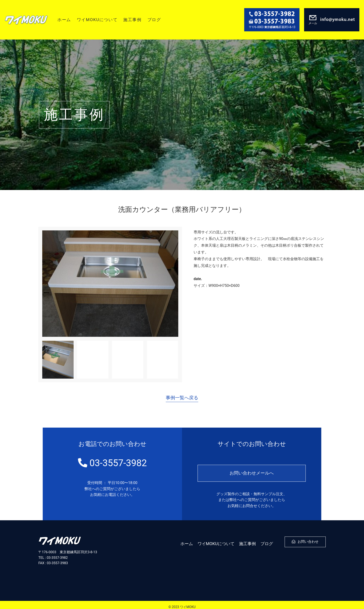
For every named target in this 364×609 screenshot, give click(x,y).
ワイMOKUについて (97, 20)
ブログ (154, 20)
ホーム (64, 20)
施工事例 (132, 20)
